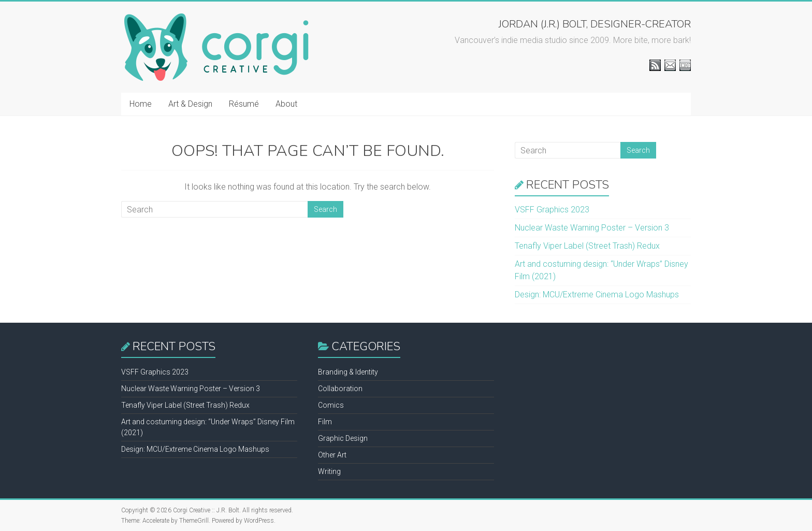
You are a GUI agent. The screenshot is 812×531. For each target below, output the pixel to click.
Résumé (244, 104)
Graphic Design (343, 438)
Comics (331, 405)
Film (325, 422)
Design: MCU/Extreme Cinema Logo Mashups (597, 295)
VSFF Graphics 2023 (552, 210)
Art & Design (190, 104)
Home (141, 104)
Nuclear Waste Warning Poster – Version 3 (592, 228)
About (286, 104)
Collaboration (340, 389)
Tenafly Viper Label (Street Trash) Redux (587, 246)
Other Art (332, 455)
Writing (329, 471)
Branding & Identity (348, 372)
